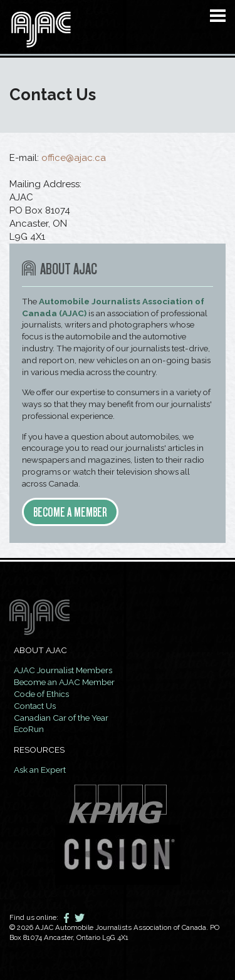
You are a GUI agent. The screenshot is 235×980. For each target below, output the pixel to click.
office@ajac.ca (74, 158)
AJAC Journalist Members (63, 670)
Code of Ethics (41, 694)
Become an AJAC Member (64, 682)
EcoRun (29, 729)
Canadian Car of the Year (61, 718)
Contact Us (35, 706)
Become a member (70, 512)
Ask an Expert (40, 770)
